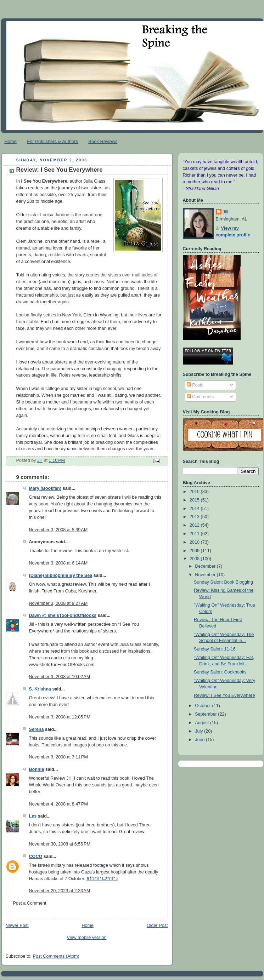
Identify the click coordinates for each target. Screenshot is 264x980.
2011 (195, 534)
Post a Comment (30, 903)
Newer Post (17, 925)
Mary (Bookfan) (45, 488)
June (200, 740)
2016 (195, 492)
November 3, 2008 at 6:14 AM (58, 563)
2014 (195, 509)
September (206, 714)
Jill (226, 212)
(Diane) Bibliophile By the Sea (61, 575)
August (203, 723)
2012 (195, 525)
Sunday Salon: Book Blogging (223, 582)
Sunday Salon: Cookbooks (220, 672)
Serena (36, 729)
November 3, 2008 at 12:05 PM (60, 717)
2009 (195, 551)
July (200, 731)
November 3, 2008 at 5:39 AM (58, 530)
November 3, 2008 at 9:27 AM (58, 603)
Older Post (157, 925)
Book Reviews (103, 141)
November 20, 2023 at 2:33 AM (60, 891)
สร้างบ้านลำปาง (102, 879)
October (203, 706)
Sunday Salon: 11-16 (215, 649)
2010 (195, 542)
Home (10, 141)
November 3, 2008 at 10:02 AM (60, 677)
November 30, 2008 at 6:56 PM (60, 844)
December (206, 566)
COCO (36, 856)
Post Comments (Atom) (56, 956)
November (206, 575)
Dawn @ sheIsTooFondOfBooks (63, 615)
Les (33, 816)
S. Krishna (40, 689)
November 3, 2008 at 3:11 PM (58, 757)
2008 (195, 559)
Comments (200, 397)
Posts (195, 385)
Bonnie (37, 769)
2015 (195, 500)
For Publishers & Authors (52, 141)
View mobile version (87, 938)
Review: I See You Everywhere (224, 695)
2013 (195, 517)
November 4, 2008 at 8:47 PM (58, 804)
